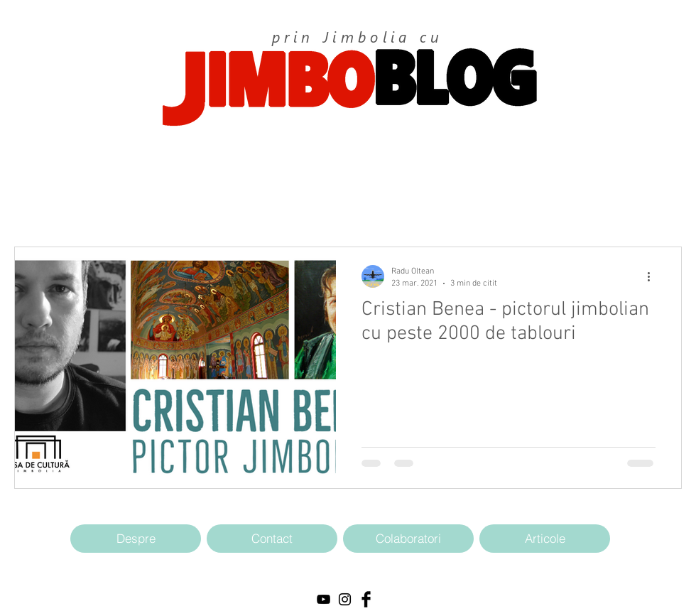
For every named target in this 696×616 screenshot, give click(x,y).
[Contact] (272, 539)
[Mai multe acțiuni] (653, 276)
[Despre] (136, 539)
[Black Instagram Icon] (345, 599)
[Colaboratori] (408, 539)
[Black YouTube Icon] (323, 599)
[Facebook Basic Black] (366, 599)
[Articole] (545, 539)
